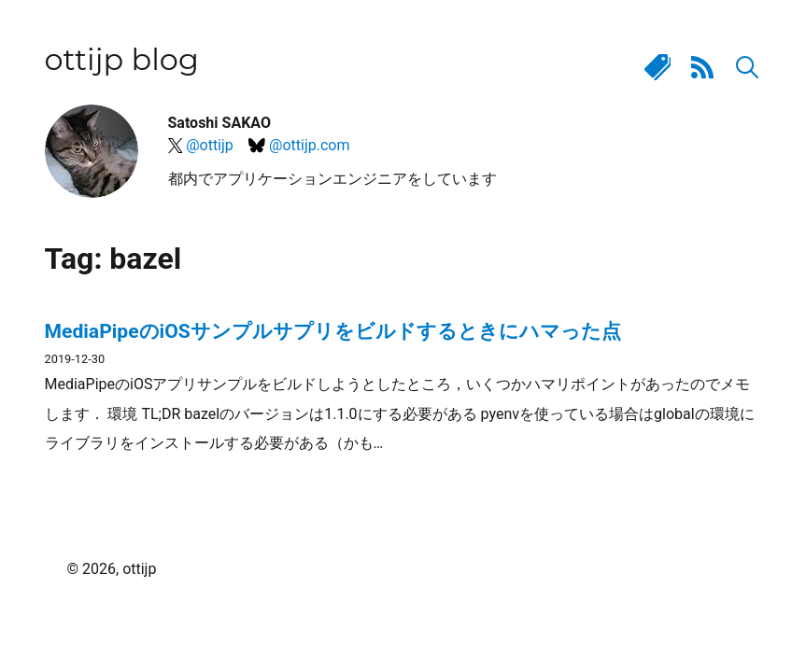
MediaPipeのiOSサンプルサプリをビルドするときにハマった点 (333, 331)
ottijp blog (122, 59)
